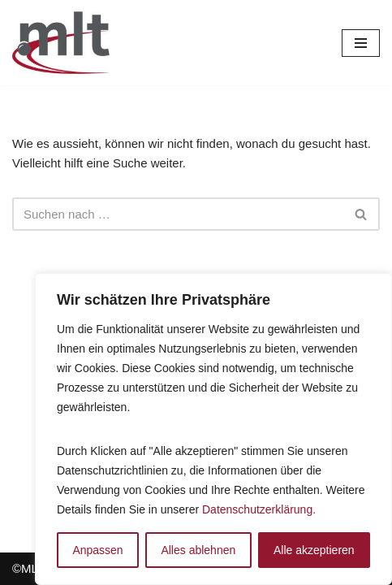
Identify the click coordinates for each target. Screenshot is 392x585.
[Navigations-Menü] (361, 43)
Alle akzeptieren (314, 550)
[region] (213, 429)
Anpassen (97, 550)
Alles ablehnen (198, 550)
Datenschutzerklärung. (259, 509)
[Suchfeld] (178, 214)
